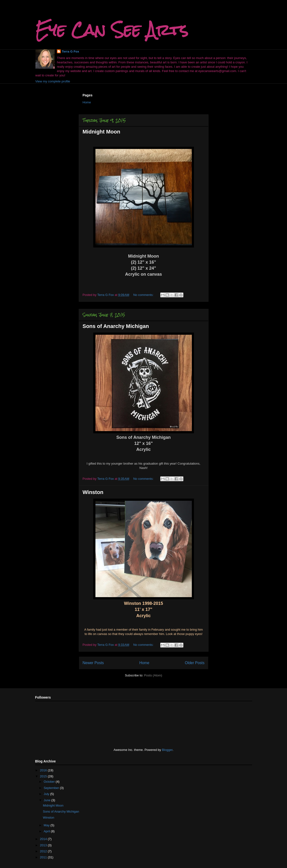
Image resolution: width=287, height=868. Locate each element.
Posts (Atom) (153, 675)
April (47, 831)
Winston (93, 492)
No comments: (144, 295)
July (47, 794)
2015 (44, 776)
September (52, 788)
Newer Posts (93, 663)
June (47, 800)
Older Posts (195, 663)
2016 (44, 770)
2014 (44, 839)
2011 (44, 857)
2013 (44, 845)
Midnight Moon (101, 132)
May (47, 825)
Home (87, 102)
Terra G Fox (70, 51)
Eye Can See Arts (112, 30)
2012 (44, 851)
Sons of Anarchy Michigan (116, 326)
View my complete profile (53, 81)
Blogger (167, 750)
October (50, 782)
